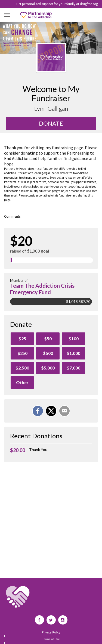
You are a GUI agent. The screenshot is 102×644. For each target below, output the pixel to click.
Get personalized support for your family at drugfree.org (57, 4)
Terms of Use (51, 639)
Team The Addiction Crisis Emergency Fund (42, 289)
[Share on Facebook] (38, 411)
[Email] (64, 411)
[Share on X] (51, 411)
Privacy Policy (51, 632)
